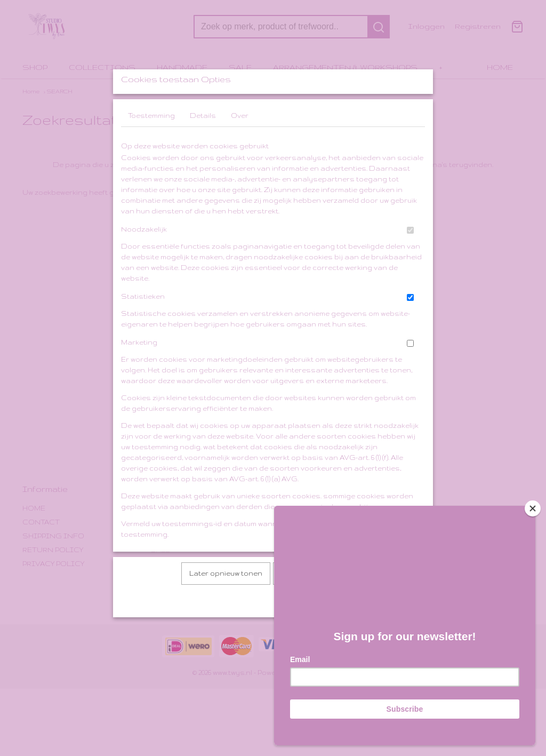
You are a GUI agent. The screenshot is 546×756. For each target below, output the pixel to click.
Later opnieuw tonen (226, 602)
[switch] (410, 258)
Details (203, 144)
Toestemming (151, 144)
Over (240, 144)
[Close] (533, 508)
